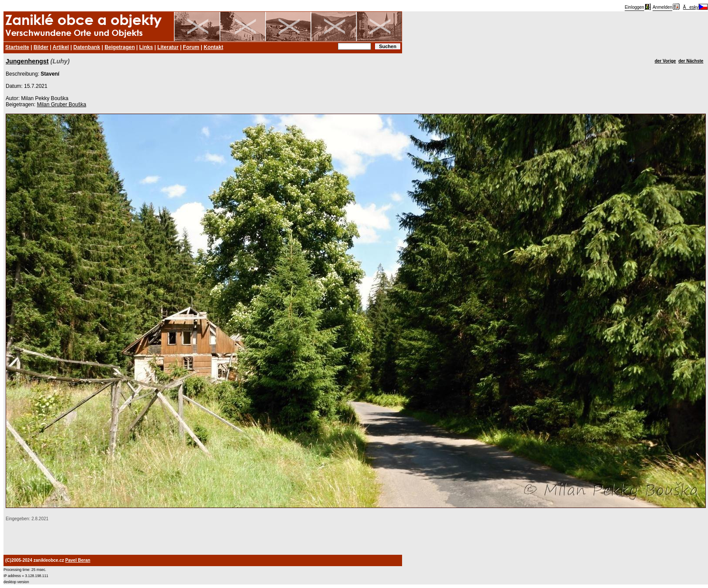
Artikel (61, 47)
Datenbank (87, 47)
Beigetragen (120, 47)
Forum (191, 47)
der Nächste (691, 61)
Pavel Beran (78, 560)
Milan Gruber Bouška (61, 104)
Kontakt (213, 47)
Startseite (17, 47)
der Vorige (665, 61)
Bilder (41, 47)
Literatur (168, 47)
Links (146, 47)
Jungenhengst (27, 61)
